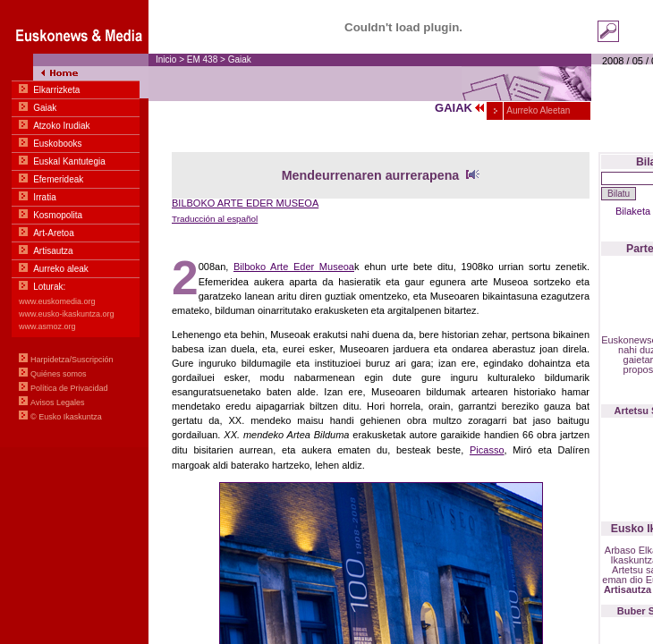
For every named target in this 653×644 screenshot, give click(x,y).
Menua (74, 224)
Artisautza (628, 589)
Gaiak (240, 59)
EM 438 (204, 59)
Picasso (487, 450)
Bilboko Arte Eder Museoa (294, 267)
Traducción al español (215, 219)
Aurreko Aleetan (537, 110)
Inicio (166, 59)
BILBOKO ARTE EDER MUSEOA (245, 203)
